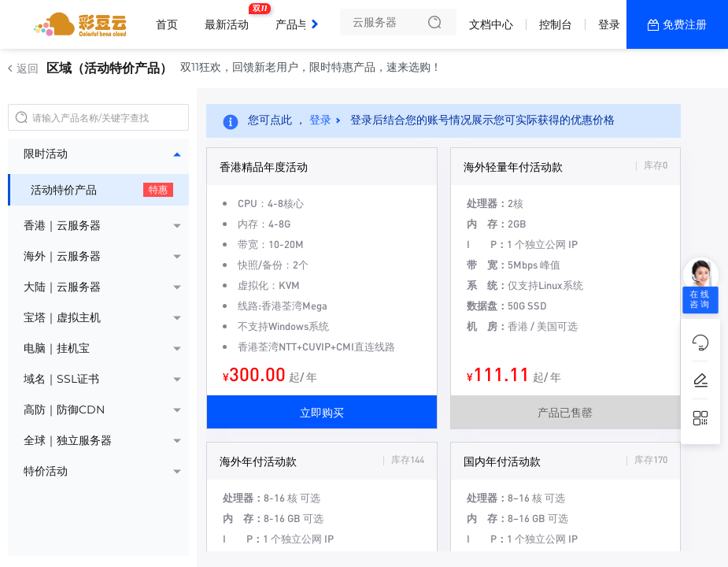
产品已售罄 (565, 412)
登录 (609, 24)
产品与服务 (307, 18)
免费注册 (685, 24)
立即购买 (322, 412)
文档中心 (491, 24)
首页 (167, 24)
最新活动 (231, 18)
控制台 (556, 24)
